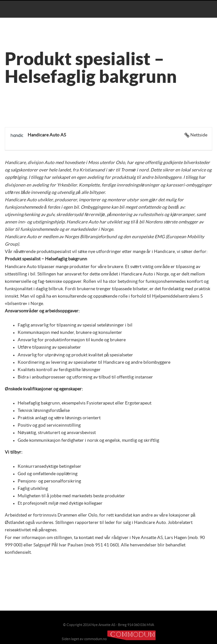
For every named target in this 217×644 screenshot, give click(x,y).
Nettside (199, 135)
